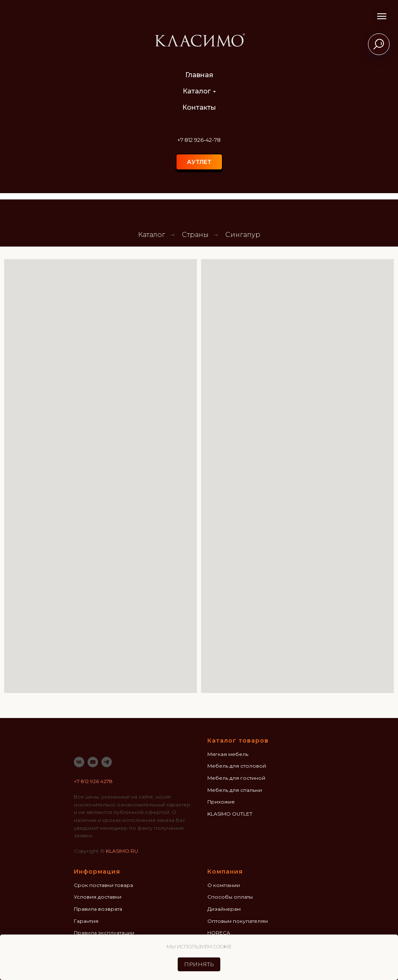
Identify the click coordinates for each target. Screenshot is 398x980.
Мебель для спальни (235, 790)
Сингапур (243, 235)
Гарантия (86, 921)
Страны (195, 235)
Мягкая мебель (228, 754)
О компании (224, 885)
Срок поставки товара (103, 885)
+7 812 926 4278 (93, 781)
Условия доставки (98, 897)
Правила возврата (98, 909)
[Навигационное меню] (382, 16)
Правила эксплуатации (104, 933)
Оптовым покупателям (238, 921)
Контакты (199, 107)
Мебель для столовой (237, 766)
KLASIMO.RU (122, 851)
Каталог (197, 91)
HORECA (219, 933)
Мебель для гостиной (236, 778)
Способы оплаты (230, 897)
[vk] (79, 762)
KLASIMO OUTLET (230, 814)
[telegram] (107, 762)
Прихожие (221, 802)
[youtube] (93, 762)
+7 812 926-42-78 (199, 140)
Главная (199, 75)
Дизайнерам (224, 909)
